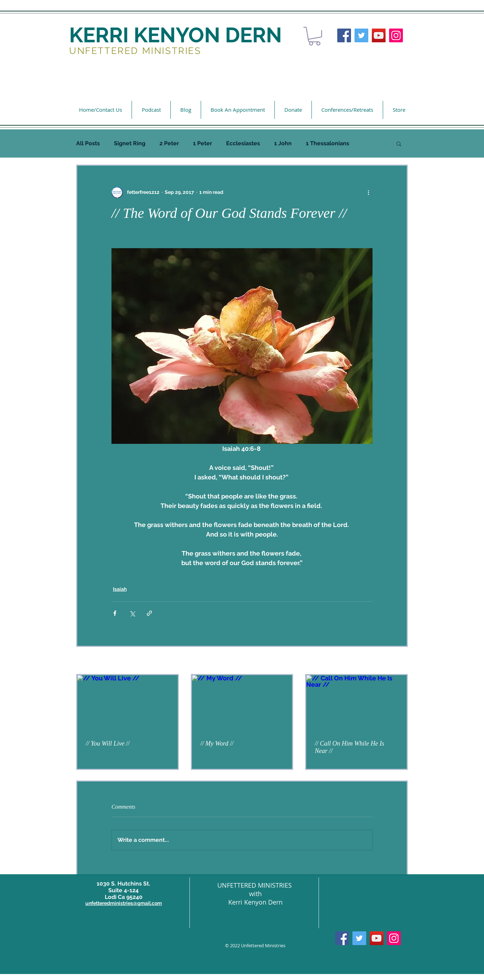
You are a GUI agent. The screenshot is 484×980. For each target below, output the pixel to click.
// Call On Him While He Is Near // (349, 747)
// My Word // (217, 743)
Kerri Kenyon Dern (255, 902)
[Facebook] (344, 35)
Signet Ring (130, 143)
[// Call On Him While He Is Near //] (356, 703)
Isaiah (120, 589)
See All (400, 661)
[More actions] (368, 192)
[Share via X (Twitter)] (132, 613)
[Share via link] (149, 613)
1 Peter (202, 143)
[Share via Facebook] (115, 613)
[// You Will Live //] (128, 703)
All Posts (88, 143)
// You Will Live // (108, 743)
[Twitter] (361, 35)
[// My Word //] (242, 703)
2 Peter (169, 143)
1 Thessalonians (328, 143)
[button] (314, 36)
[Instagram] (396, 35)
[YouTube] (379, 35)
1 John (283, 143)
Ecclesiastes (243, 143)
